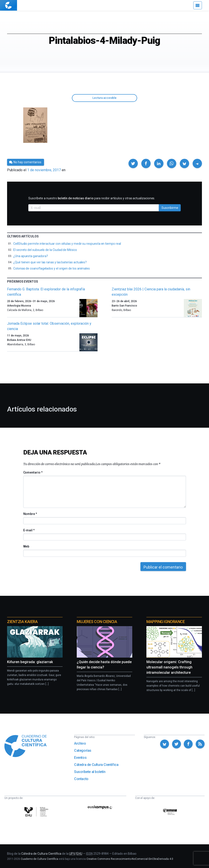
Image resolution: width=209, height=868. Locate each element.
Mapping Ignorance (166, 622)
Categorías (83, 751)
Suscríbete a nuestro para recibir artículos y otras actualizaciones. (92, 198)
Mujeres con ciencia (97, 622)
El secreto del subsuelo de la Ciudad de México (45, 250)
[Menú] (198, 5)
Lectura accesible (104, 98)
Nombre (30, 514)
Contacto (81, 779)
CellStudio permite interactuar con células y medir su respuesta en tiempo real (67, 244)
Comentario (33, 472)
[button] (133, 163)
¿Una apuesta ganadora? (31, 256)
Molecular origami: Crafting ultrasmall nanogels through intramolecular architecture (169, 667)
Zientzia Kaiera (22, 622)
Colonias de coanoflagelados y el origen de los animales (52, 268)
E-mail (29, 530)
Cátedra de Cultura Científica (96, 765)
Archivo (80, 743)
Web (26, 546)
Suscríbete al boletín (90, 772)
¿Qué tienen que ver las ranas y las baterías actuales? (50, 262)
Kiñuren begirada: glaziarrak (30, 662)
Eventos (80, 758)
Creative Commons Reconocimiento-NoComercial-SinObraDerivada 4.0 (130, 859)
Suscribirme (170, 208)
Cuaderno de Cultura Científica (39, 859)
